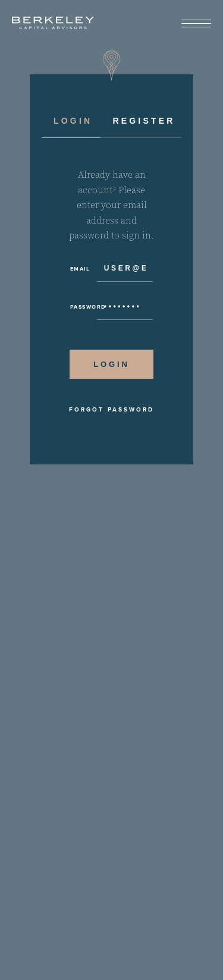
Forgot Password (111, 410)
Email (80, 269)
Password (84, 307)
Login (73, 121)
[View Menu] (196, 24)
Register (144, 121)
